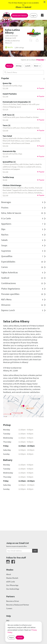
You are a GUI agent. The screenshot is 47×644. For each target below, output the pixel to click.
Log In (34, 15)
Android (28, 7)
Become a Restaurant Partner (18, 605)
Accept (20, 637)
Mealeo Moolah (12, 578)
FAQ (8, 621)
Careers (9, 608)
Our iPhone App (12, 585)
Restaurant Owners (20, 15)
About (9, 574)
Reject (12, 637)
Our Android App (13, 589)
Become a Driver (13, 601)
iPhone (18, 7)
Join (35, 551)
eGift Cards (11, 582)
